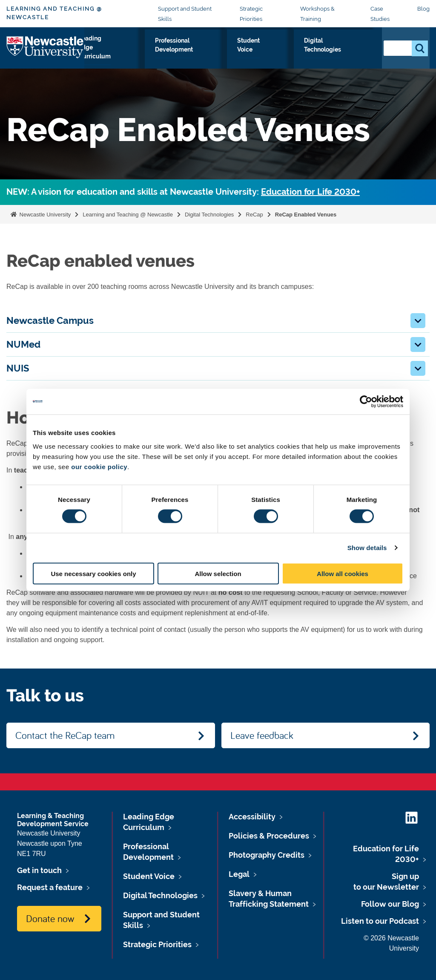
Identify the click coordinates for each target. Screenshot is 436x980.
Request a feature (50, 887)
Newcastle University (44, 215)
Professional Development (211, 55)
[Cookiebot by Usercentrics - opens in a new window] (366, 402)
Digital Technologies (341, 55)
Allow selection (218, 573)
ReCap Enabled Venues (307, 215)
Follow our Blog (390, 904)
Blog (423, 9)
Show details (367, 548)
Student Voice (280, 55)
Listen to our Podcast (380, 921)
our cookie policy (99, 466)
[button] (418, 321)
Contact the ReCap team (65, 735)
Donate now (50, 918)
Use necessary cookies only (93, 573)
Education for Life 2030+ (310, 192)
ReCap (254, 215)
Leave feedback (262, 735)
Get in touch (39, 870)
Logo (45, 53)
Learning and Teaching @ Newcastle (54, 13)
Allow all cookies (343, 573)
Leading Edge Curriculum (126, 55)
